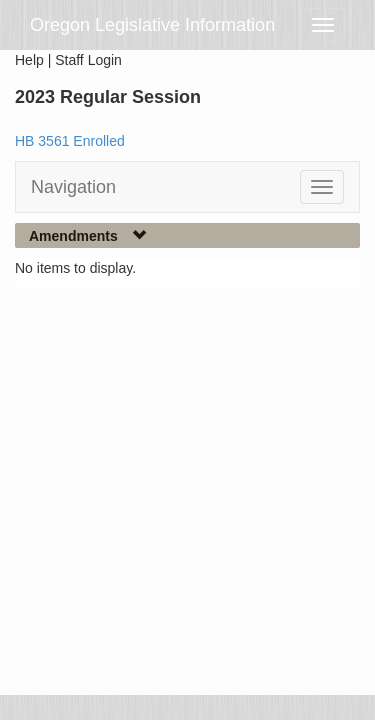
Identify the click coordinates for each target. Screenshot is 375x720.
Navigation (73, 187)
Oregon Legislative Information (152, 25)
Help (29, 60)
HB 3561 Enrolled (70, 141)
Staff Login (88, 60)
